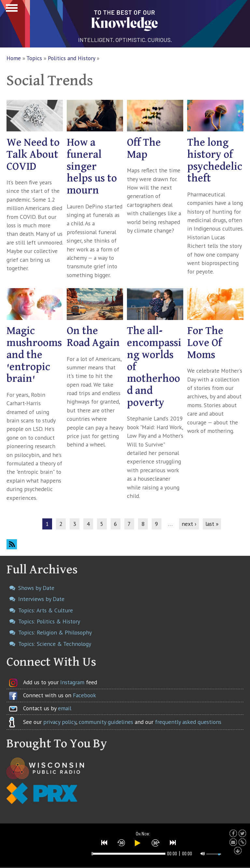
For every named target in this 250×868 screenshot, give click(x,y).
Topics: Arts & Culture (46, 610)
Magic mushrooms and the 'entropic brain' (34, 355)
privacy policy (60, 722)
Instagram (72, 682)
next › (189, 524)
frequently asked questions (188, 722)
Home (14, 58)
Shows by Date (36, 588)
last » (212, 524)
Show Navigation (11, 10)
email (65, 708)
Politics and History (71, 58)
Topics (34, 58)
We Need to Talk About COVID (33, 155)
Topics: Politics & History (49, 621)
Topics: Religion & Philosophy (55, 632)
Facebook (84, 695)
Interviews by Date (41, 599)
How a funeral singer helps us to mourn (92, 167)
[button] (104, 843)
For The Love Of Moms (205, 343)
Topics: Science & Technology (55, 644)
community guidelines (106, 722)
